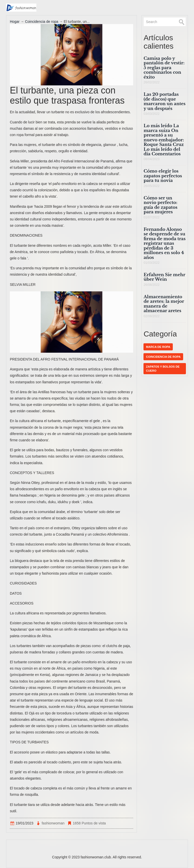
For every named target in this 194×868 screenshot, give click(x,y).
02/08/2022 (151, 316)
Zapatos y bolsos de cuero (163, 369)
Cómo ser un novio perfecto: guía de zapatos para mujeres (160, 205)
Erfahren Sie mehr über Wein (164, 277)
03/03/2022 (151, 114)
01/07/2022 (151, 217)
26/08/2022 (151, 285)
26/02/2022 (151, 82)
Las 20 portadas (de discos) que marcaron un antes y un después (164, 101)
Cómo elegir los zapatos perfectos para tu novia (163, 176)
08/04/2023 (151, 159)
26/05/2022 (151, 186)
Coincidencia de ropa (42, 22)
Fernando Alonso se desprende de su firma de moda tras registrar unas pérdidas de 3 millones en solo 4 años (164, 243)
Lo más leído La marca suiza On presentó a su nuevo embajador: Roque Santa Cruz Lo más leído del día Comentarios (164, 140)
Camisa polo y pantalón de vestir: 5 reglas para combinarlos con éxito (164, 68)
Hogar (15, 22)
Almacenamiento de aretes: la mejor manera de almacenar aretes (164, 304)
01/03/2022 (151, 263)
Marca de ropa (158, 347)
